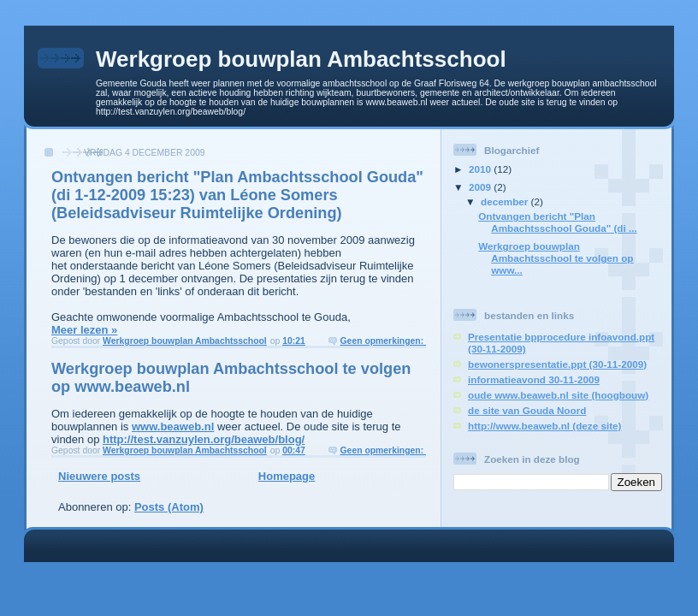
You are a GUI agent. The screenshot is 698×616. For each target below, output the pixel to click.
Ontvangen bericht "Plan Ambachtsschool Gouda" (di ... (557, 222)
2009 (481, 187)
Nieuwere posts (99, 476)
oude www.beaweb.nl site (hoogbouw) (558, 395)
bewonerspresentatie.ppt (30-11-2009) (557, 364)
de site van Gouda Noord (527, 410)
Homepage (287, 476)
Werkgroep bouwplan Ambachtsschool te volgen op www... (556, 258)
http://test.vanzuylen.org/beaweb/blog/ (204, 439)
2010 (481, 169)
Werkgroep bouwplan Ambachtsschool (301, 59)
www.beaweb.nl (173, 426)
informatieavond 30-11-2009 (534, 379)
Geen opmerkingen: (383, 341)
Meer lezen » (84, 330)
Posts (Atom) (169, 507)
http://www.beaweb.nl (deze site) (544, 426)
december (506, 201)
